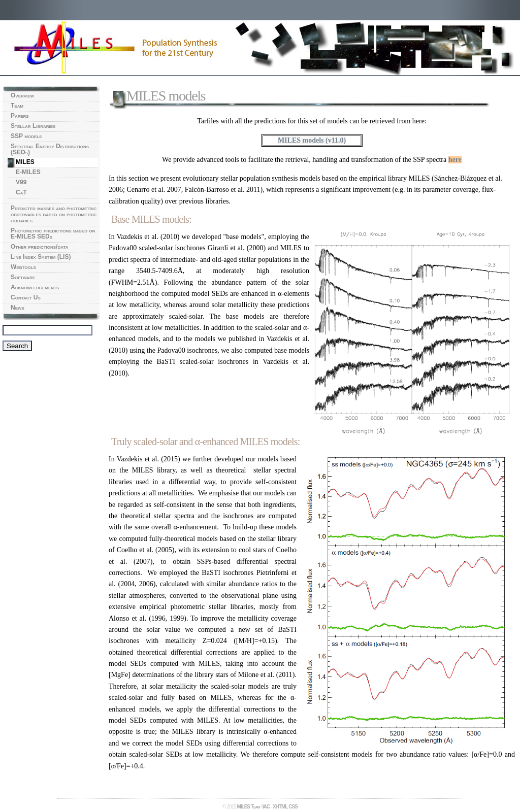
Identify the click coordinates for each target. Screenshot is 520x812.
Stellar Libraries (33, 126)
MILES (25, 162)
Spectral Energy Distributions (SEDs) (50, 149)
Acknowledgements (35, 287)
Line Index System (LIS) (41, 257)
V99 (21, 182)
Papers (20, 116)
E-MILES (28, 172)
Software (23, 277)
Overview (22, 95)
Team (17, 106)
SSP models (26, 136)
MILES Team (248, 807)
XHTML (280, 807)
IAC (266, 807)
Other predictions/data (39, 247)
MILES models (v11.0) (312, 140)
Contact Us (26, 297)
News (18, 308)
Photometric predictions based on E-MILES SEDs (53, 233)
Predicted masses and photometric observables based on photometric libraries (54, 214)
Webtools (23, 267)
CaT (21, 192)
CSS (293, 807)
